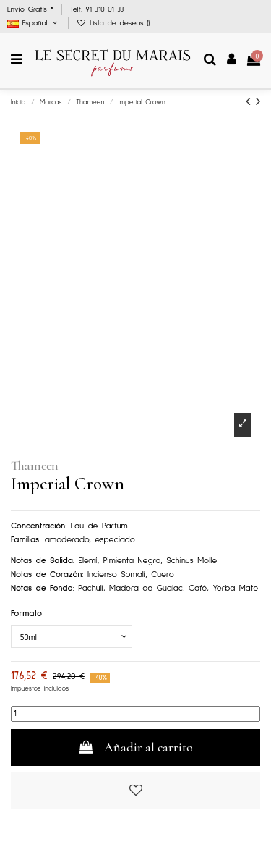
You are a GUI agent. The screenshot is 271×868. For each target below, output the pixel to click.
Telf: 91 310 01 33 (97, 9)
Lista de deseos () (113, 23)
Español (34, 23)
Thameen (35, 465)
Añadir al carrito (135, 747)
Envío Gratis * (32, 9)
